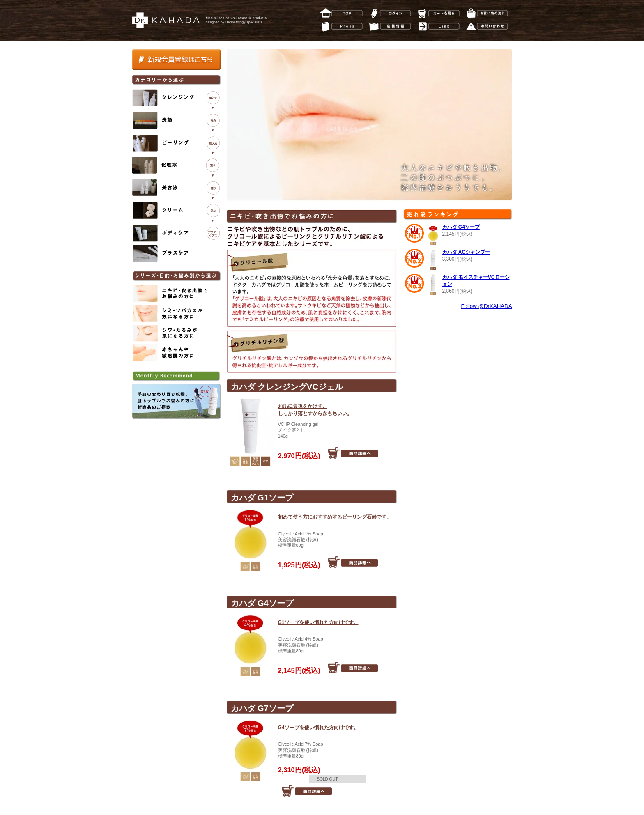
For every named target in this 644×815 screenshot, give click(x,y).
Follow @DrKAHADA (486, 306)
